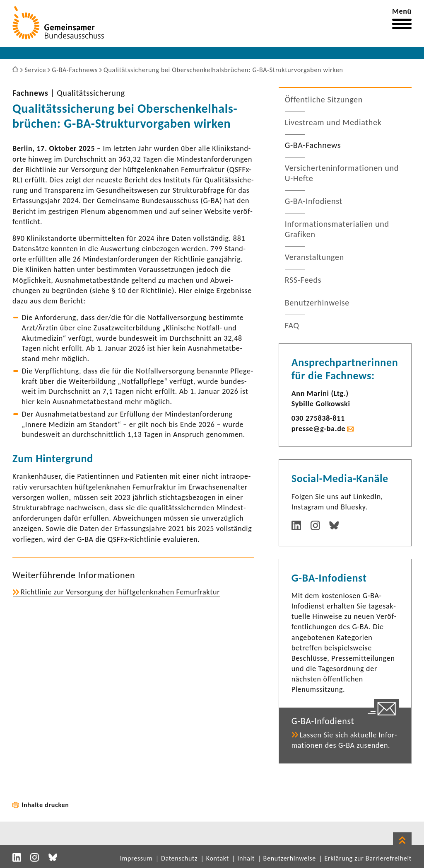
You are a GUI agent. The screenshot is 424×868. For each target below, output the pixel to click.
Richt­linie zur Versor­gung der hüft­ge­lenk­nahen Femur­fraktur (120, 592)
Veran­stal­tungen (314, 257)
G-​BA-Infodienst (314, 201)
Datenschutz (179, 858)
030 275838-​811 (318, 418)
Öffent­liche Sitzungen (324, 99)
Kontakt (218, 858)
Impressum (136, 858)
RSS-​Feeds (303, 280)
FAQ (292, 325)
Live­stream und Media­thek (333, 122)
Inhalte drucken (45, 805)
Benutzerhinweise (290, 858)
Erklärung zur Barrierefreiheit (368, 858)
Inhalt (246, 858)
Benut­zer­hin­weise (317, 303)
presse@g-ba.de (319, 429)
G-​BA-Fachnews (313, 145)
